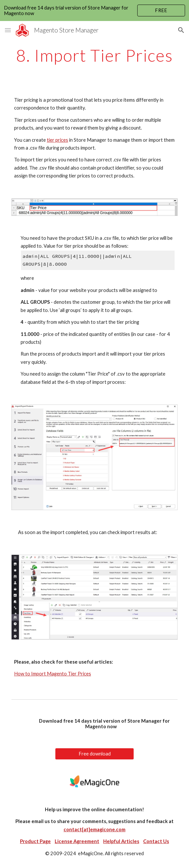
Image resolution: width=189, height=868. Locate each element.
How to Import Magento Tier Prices (53, 674)
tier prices (57, 140)
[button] (8, 30)
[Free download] (94, 754)
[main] (94, 55)
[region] (94, 10)
